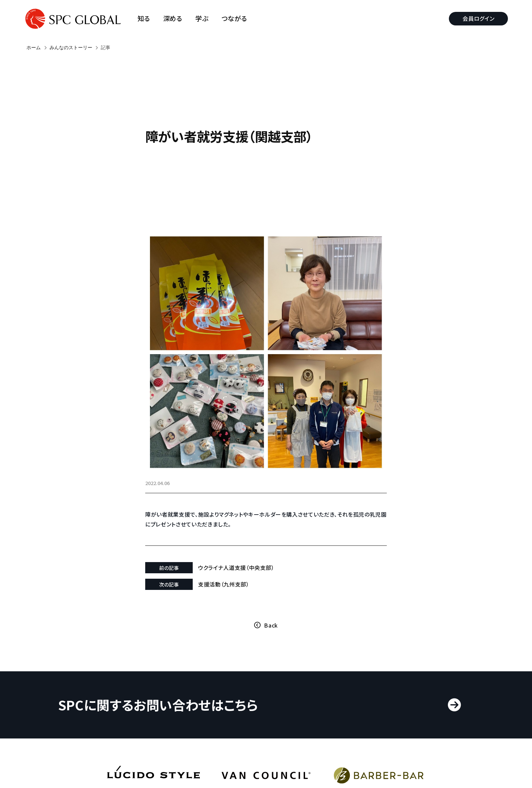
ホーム (34, 47)
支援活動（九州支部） (233, 553)
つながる (237, 18)
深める (175, 18)
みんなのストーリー (71, 47)
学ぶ (205, 18)
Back (271, 594)
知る (146, 18)
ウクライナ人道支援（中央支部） (246, 536)
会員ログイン (476, 18)
